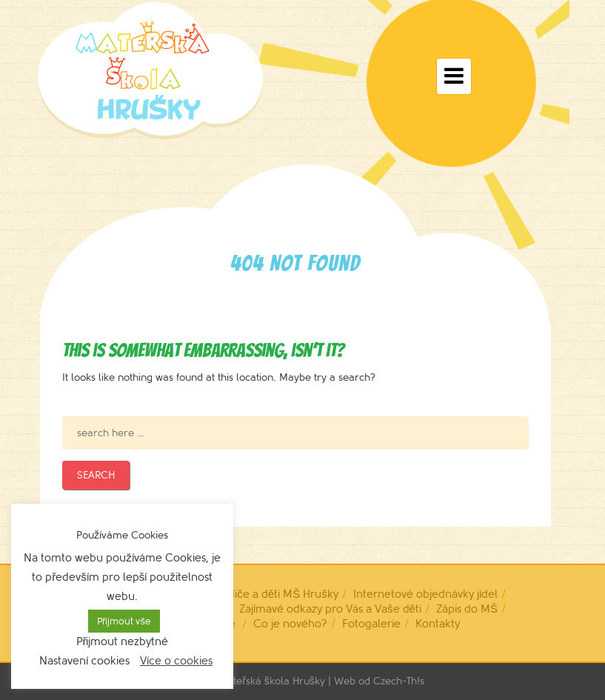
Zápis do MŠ (467, 609)
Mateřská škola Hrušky (272, 681)
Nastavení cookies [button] (84, 661)
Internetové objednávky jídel (425, 594)
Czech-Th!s (399, 681)
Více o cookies (176, 661)
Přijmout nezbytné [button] (123, 642)
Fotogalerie (371, 624)
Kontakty (438, 624)
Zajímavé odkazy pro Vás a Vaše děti (330, 609)
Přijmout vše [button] (124, 621)
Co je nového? (290, 624)
